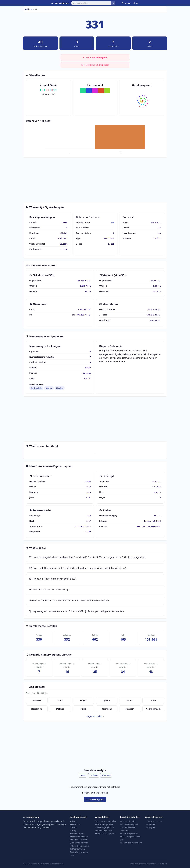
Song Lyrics (150, 827)
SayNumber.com (154, 821)
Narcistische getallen (105, 834)
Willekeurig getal (95, 799)
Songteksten (151, 824)
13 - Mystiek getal (129, 824)
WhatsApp (106, 775)
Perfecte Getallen (79, 840)
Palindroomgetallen (80, 846)
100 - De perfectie (129, 834)
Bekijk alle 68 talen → (95, 716)
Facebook (94, 775)
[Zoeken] (91, 3)
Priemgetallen (77, 834)
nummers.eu (60, 3)
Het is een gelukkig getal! (95, 65)
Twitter (83, 775)
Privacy (73, 830)
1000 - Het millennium (131, 843)
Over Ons (75, 824)
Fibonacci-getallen (79, 837)
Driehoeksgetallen (104, 824)
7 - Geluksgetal (128, 821)
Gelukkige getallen (104, 827)
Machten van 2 (78, 849)
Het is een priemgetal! (95, 58)
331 (112, 222)
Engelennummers (79, 843)
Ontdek (126, 3)
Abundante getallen (104, 830)
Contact (73, 827)
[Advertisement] (95, 180)
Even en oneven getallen (106, 821)
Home (29, 9)
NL (136, 3)
